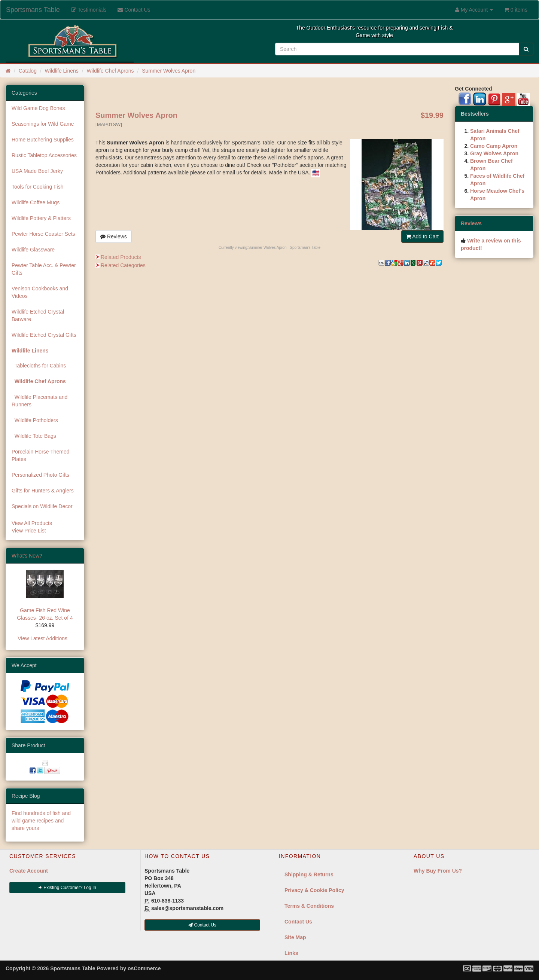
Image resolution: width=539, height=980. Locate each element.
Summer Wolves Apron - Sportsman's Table (284, 248)
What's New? (27, 556)
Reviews (114, 236)
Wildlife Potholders (35, 420)
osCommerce (144, 968)
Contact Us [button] (202, 925)
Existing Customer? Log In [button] (67, 888)
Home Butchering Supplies (43, 140)
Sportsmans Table (33, 10)
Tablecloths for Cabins (39, 366)
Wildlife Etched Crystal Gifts (44, 335)
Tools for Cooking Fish (38, 187)
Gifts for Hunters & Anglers (43, 491)
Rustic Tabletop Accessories (44, 155)
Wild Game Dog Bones (38, 108)
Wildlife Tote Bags (34, 436)
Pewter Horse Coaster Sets (43, 234)
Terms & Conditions (309, 906)
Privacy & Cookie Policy (314, 890)
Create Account (29, 871)
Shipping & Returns (309, 874)
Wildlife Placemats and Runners (39, 401)
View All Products (32, 523)
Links (291, 953)
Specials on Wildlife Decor (42, 506)
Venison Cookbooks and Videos (40, 292)
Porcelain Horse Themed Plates (41, 455)
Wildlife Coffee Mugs (36, 202)
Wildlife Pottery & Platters (41, 218)
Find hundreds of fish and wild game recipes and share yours (41, 821)
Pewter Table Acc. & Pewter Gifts (44, 269)
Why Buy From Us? (438, 871)
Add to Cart (422, 236)
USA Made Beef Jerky (37, 171)
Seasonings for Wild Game (43, 124)
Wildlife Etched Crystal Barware (38, 315)
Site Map (295, 937)
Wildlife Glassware (33, 250)
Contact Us (298, 922)
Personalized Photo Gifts (40, 475)
